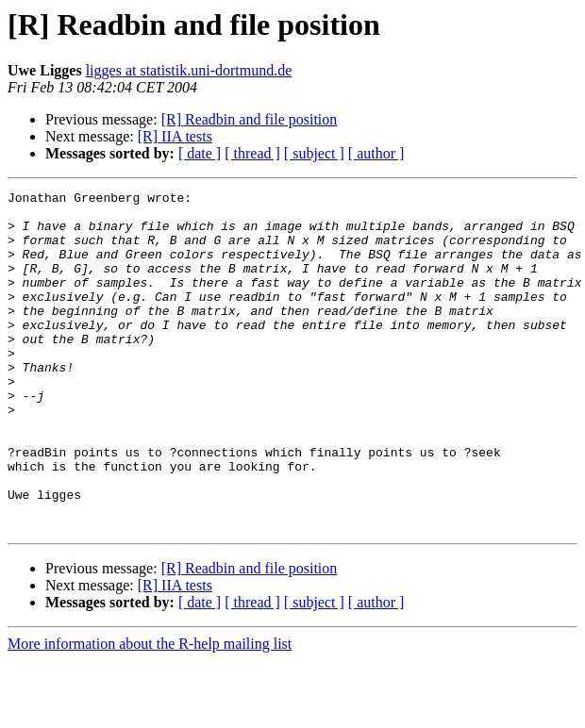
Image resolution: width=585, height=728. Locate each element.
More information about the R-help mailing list (150, 711)
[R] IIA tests (175, 136)
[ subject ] (314, 153)
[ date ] (200, 153)
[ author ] (376, 153)
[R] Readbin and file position (250, 119)
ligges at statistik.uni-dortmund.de (189, 70)
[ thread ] (252, 153)
